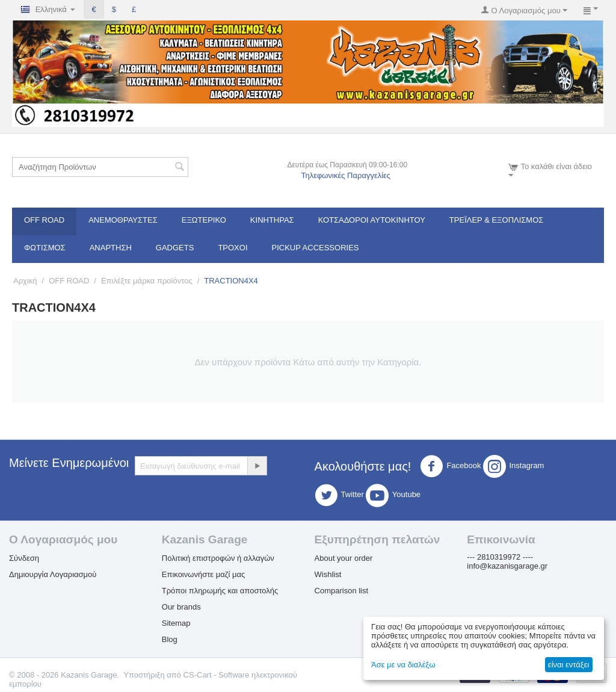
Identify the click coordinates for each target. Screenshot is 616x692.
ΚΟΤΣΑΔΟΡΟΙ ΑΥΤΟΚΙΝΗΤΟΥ (372, 220)
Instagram (514, 466)
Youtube (393, 495)
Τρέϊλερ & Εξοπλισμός (497, 220)
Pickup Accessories (316, 248)
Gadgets (175, 248)
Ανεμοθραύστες (123, 220)
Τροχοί (233, 248)
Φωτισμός (45, 248)
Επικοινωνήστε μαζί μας (203, 574)
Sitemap (176, 623)
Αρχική (25, 281)
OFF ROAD (44, 220)
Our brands (181, 607)
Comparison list (342, 591)
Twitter (339, 495)
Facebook (450, 466)
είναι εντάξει (568, 665)
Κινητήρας (272, 220)
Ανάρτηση (111, 248)
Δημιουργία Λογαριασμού (53, 574)
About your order (344, 558)
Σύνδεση (24, 558)
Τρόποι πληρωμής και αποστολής (220, 591)
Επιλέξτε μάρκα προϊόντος (147, 281)
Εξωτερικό (204, 220)
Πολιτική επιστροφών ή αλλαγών (218, 558)
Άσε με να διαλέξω (403, 665)
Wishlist (328, 574)
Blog (170, 639)
